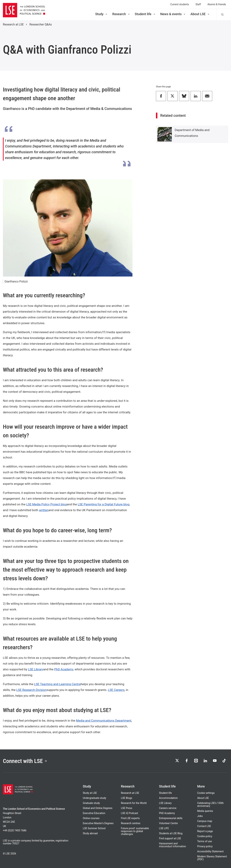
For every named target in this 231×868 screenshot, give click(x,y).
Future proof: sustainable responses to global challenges (135, 831)
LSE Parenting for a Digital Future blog (103, 504)
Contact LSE (204, 826)
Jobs (200, 816)
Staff (198, 4)
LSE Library (36, 669)
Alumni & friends (217, 4)
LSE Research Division (31, 690)
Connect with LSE (25, 761)
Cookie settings (206, 793)
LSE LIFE (164, 828)
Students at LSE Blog (171, 833)
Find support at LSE (170, 838)
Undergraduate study (94, 798)
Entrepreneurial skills (171, 818)
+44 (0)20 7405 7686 (15, 830)
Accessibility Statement (210, 851)
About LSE (200, 14)
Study (101, 14)
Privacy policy (205, 846)
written (44, 510)
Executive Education (94, 813)
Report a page (205, 831)
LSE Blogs (127, 798)
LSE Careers (116, 690)
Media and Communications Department (104, 721)
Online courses (91, 818)
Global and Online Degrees (98, 808)
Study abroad (90, 833)
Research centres (131, 823)
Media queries (205, 811)
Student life (145, 14)
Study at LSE (90, 793)
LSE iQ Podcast (129, 813)
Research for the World (134, 803)
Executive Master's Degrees (98, 823)
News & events (173, 14)
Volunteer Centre (168, 823)
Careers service (168, 808)
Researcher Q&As (41, 24)
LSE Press (127, 808)
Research (121, 14)
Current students (180, 4)
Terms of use (205, 841)
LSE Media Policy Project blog (46, 504)
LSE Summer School (94, 828)
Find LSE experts (130, 818)
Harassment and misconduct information (172, 845)
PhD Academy (64, 669)
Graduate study (91, 803)
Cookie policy (205, 836)
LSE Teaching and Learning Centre (57, 684)
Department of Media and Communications (192, 133)
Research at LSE (13, 24)
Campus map (205, 821)
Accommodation (168, 798)
